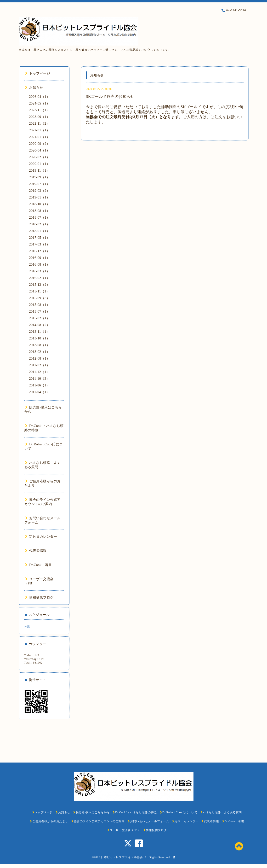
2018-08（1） (40, 211)
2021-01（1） (40, 137)
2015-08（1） (40, 305)
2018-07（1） (40, 218)
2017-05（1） (40, 238)
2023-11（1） (40, 110)
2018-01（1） (40, 231)
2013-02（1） (40, 352)
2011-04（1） (40, 392)
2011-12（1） (40, 372)
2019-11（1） (40, 171)
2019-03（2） (40, 191)
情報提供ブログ (39, 597)
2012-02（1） (40, 365)
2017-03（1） (40, 244)
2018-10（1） (40, 204)
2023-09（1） (40, 117)
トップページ (38, 73)
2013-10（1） (40, 338)
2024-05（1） (40, 103)
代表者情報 (36, 551)
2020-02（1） (40, 157)
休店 (27, 626)
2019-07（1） (40, 184)
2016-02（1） (40, 278)
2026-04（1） (40, 97)
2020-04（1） (40, 150)
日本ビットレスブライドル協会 (122, 857)
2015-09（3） (40, 298)
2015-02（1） (40, 318)
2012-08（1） (40, 358)
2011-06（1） (40, 385)
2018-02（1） (40, 224)
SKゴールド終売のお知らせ (110, 96)
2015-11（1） (40, 291)
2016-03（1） (40, 271)
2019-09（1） (40, 177)
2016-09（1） (40, 258)
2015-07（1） (40, 312)
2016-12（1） (40, 251)
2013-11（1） (40, 332)
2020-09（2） (40, 144)
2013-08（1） (40, 345)
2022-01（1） (40, 130)
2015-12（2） (40, 285)
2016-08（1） (40, 265)
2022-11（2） (40, 124)
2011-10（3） (40, 379)
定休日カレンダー (41, 537)
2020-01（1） (40, 164)
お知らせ (34, 88)
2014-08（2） (40, 325)
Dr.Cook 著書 (39, 565)
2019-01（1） (40, 197)
